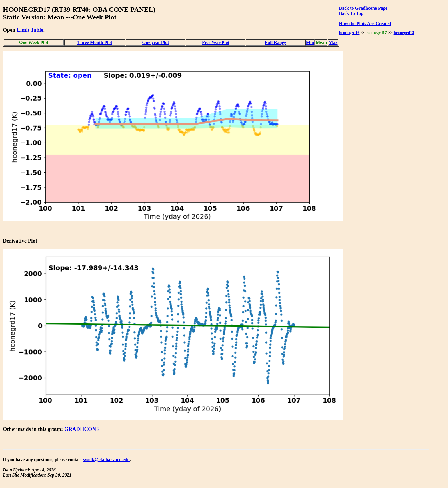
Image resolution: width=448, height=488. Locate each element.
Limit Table (30, 30)
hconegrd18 (404, 33)
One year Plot (155, 42)
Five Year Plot (216, 42)
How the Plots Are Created (365, 24)
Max (333, 42)
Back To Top (351, 13)
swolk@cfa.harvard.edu (106, 460)
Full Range (276, 42)
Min (310, 42)
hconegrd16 (349, 33)
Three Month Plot (95, 42)
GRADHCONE (82, 429)
